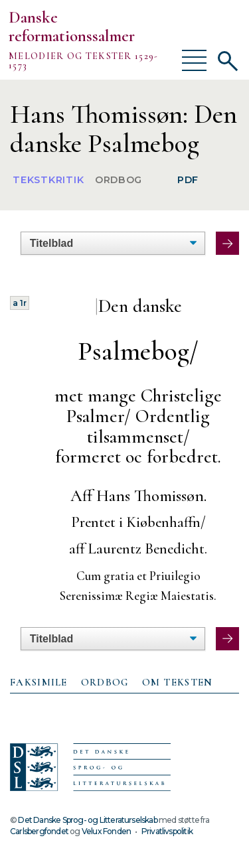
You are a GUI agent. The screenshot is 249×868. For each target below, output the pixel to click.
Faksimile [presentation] (39, 682)
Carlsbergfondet (39, 831)
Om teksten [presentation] (178, 682)
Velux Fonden (106, 831)
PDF (188, 180)
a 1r (20, 303)
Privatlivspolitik (167, 831)
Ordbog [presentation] (105, 682)
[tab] (39, 683)
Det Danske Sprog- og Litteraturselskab (87, 820)
